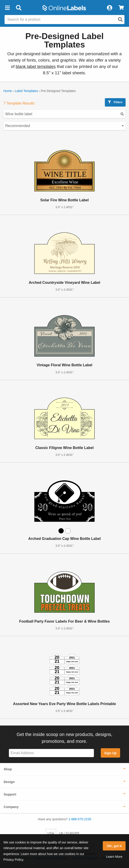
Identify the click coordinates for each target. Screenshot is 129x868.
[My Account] (109, 8)
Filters (115, 102)
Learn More (114, 857)
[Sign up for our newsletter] (51, 753)
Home (8, 91)
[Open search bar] (19, 8)
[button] (7, 8)
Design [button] (9, 782)
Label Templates (26, 91)
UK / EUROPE (69, 833)
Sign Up (110, 753)
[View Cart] (121, 8)
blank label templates (36, 66)
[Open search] (120, 20)
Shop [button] (8, 769)
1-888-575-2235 (80, 819)
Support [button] (10, 794)
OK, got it (114, 846)
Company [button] (11, 807)
